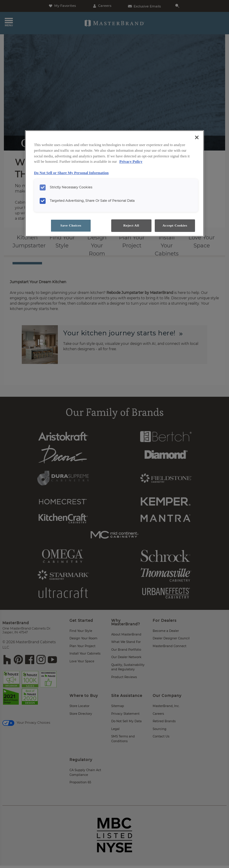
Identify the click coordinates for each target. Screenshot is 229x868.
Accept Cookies (175, 225)
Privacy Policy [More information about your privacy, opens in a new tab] (131, 162)
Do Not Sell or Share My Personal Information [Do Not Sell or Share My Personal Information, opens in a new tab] (71, 173)
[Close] (197, 137)
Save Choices (71, 225)
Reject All (131, 225)
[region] (114, 183)
